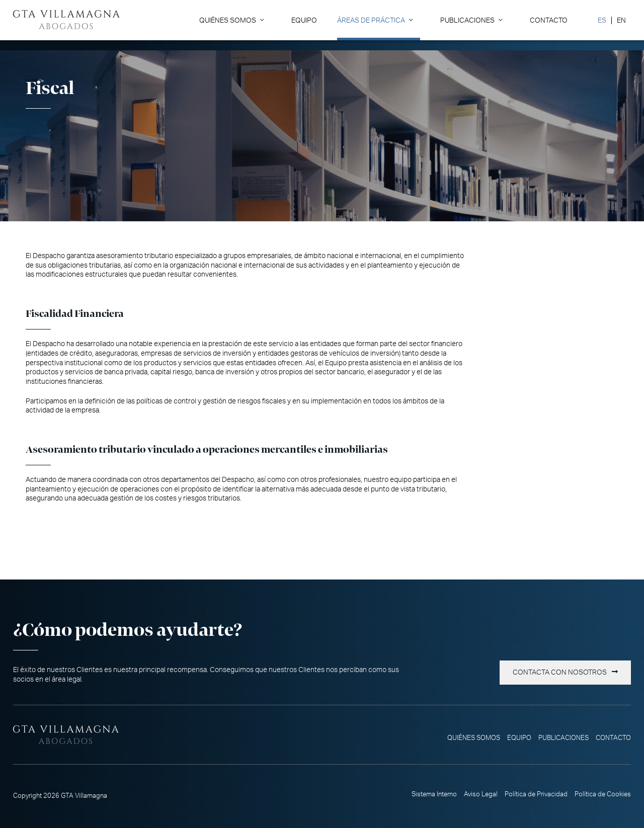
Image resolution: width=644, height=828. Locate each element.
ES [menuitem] (602, 20)
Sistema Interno (434, 794)
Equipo (304, 20)
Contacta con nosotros (560, 673)
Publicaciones (467, 20)
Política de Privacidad (536, 794)
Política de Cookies (603, 794)
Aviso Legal (481, 794)
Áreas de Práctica (371, 20)
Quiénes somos (228, 20)
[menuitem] (602, 20)
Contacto (549, 20)
